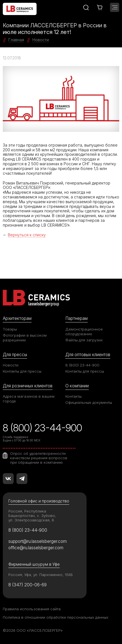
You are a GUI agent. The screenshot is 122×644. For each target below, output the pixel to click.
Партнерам (76, 318)
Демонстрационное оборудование (84, 331)
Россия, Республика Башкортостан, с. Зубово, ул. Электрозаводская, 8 (32, 516)
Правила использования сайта (32, 609)
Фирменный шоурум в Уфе (34, 564)
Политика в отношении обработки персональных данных (56, 617)
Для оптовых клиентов (88, 355)
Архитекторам (17, 318)
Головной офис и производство (39, 501)
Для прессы (15, 355)
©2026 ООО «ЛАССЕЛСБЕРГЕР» (33, 630)
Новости (11, 365)
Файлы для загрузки (84, 340)
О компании (77, 386)
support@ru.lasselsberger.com (38, 541)
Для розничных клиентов (28, 386)
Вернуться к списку (27, 235)
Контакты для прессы (22, 371)
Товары (10, 329)
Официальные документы (89, 402)
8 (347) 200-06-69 (27, 585)
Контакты (73, 396)
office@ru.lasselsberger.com (36, 548)
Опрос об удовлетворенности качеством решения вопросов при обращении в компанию (39, 458)
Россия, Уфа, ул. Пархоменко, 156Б (41, 575)
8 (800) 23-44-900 (82, 365)
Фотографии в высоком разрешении (25, 338)
